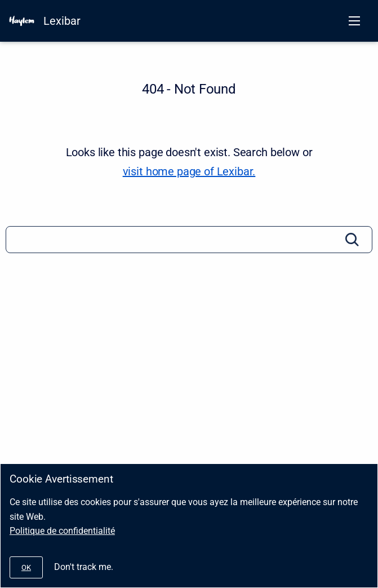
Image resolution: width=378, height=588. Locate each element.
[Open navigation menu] (354, 21)
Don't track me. (84, 567)
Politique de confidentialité (62, 531)
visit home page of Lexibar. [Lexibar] (189, 171)
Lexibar (62, 21)
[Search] (189, 240)
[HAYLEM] (22, 21)
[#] (26, 567)
